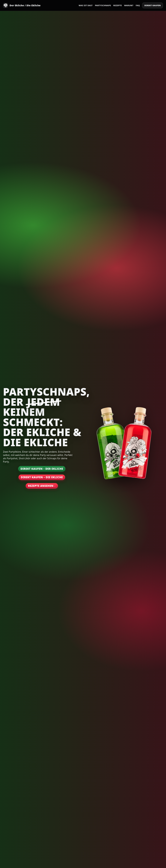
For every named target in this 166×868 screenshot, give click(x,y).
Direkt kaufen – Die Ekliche (42, 477)
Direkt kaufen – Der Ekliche (42, 469)
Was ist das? (86, 5)
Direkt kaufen (153, 5)
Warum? (129, 5)
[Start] (22, 5)
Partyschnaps (103, 5)
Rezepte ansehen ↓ (42, 486)
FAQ (138, 5)
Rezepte (118, 5)
